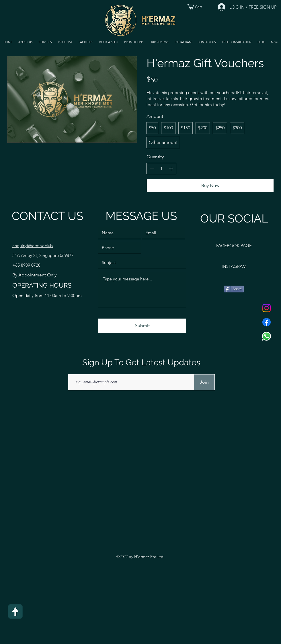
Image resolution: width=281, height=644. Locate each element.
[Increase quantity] (171, 169)
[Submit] (142, 326)
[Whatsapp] (267, 336)
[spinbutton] (161, 169)
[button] (45, 42)
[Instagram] (267, 308)
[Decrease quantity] (152, 169)
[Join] (204, 382)
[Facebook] (267, 322)
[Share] (234, 289)
